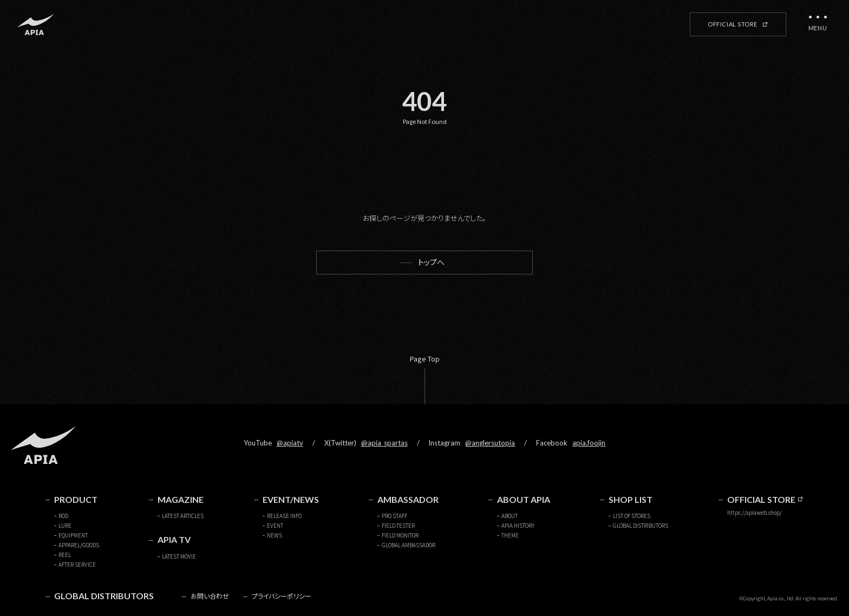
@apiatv (290, 443)
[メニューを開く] (818, 24)
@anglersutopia (490, 443)
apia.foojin (589, 443)
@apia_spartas (384, 443)
